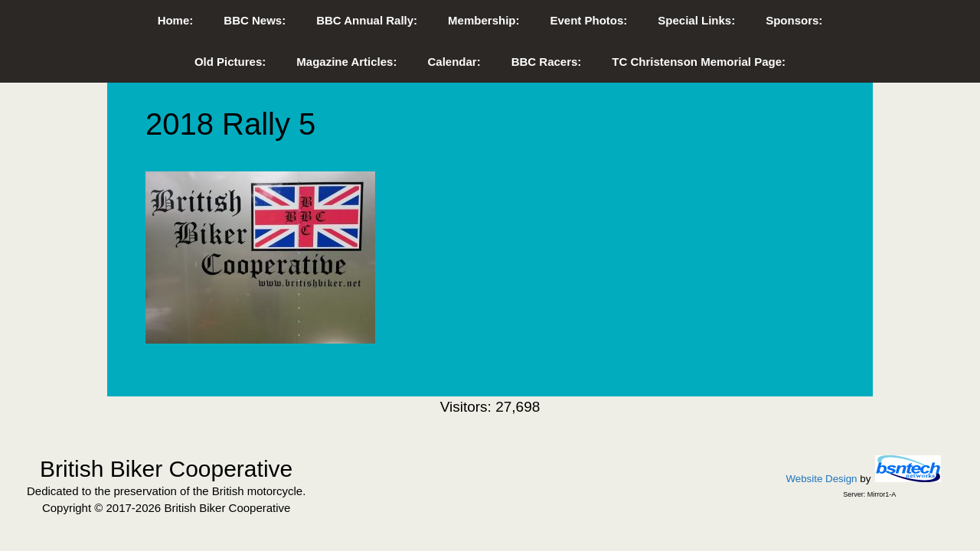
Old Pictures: (230, 62)
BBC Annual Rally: (367, 20)
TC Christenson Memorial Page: (699, 62)
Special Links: (696, 20)
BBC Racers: (547, 62)
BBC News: (255, 20)
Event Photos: (588, 20)
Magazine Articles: (346, 62)
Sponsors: (794, 20)
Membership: (483, 20)
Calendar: (454, 62)
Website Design (821, 479)
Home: (176, 20)
